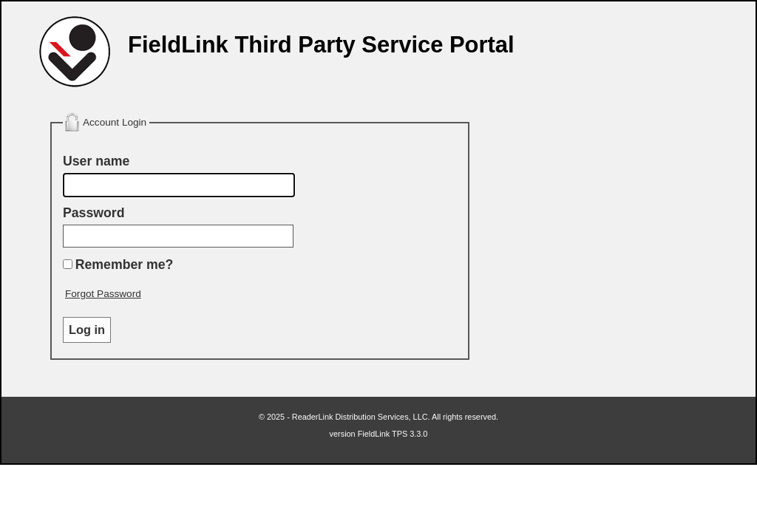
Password (94, 213)
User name (96, 161)
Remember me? (125, 265)
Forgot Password (103, 294)
